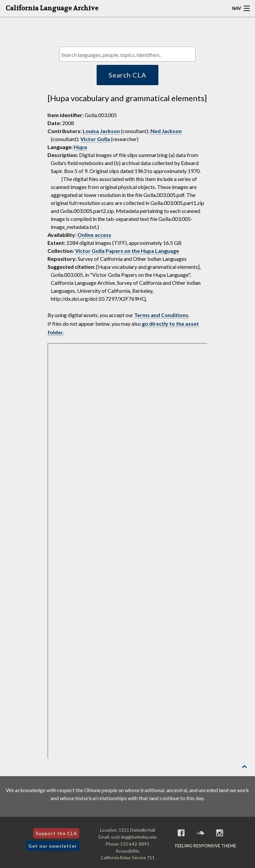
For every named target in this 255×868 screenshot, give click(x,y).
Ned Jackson (166, 131)
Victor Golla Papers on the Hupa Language (127, 251)
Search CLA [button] (127, 75)
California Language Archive (52, 8)
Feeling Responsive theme (206, 846)
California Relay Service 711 (128, 858)
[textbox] (129, 55)
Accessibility (127, 851)
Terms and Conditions (161, 315)
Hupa (80, 147)
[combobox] (127, 54)
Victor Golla (95, 139)
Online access (94, 235)
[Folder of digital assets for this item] (127, 551)
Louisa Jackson (101, 131)
